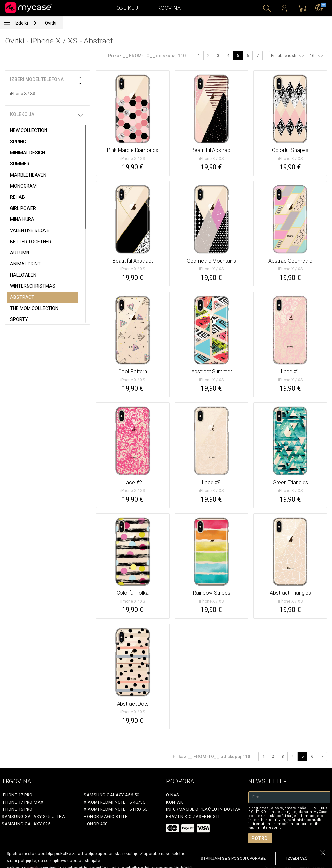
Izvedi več (297, 858)
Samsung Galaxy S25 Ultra (33, 817)
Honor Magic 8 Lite (106, 817)
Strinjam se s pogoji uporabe (233, 858)
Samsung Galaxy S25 (26, 824)
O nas (173, 795)
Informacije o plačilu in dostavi (204, 809)
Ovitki (51, 23)
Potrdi (260, 838)
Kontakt (176, 802)
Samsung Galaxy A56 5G (112, 795)
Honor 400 (96, 824)
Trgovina (167, 8)
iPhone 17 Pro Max (23, 802)
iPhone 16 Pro (17, 809)
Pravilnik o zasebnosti (193, 817)
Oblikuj (127, 8)
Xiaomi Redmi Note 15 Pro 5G (116, 809)
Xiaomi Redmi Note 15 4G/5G (115, 802)
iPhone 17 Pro (17, 795)
